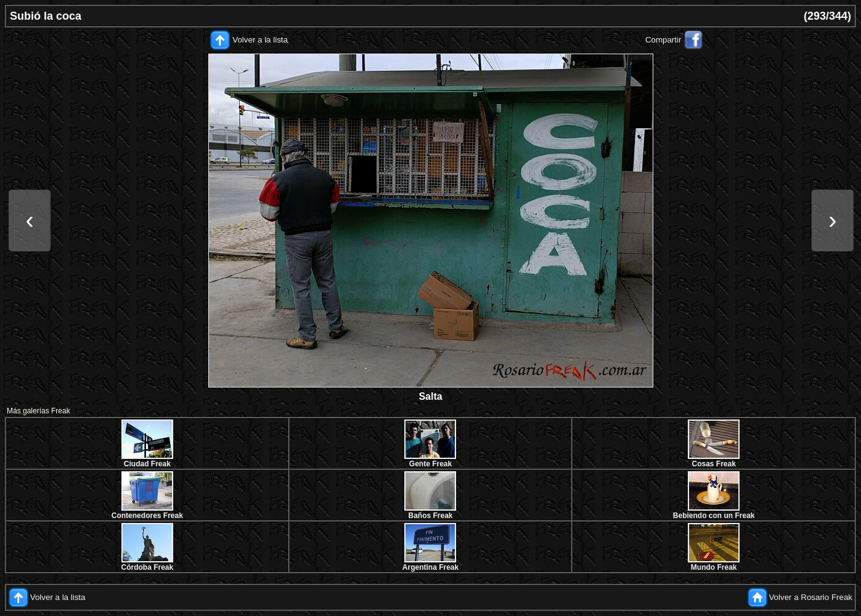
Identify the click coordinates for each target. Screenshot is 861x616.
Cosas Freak (713, 464)
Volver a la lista (260, 40)
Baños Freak (430, 516)
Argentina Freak (430, 567)
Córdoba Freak (147, 567)
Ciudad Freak (147, 464)
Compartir (663, 40)
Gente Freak (430, 464)
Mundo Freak (714, 567)
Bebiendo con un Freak (714, 516)
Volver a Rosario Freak (810, 597)
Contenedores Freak (147, 516)
